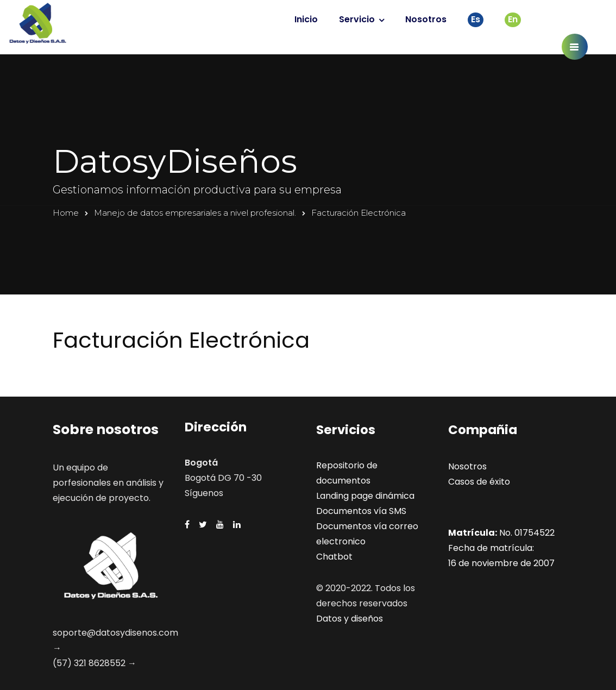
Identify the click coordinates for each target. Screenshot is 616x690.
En (513, 19)
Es (476, 19)
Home (66, 213)
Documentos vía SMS (361, 511)
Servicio (357, 19)
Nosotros (426, 19)
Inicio (306, 19)
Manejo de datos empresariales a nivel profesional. (195, 213)
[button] (575, 47)
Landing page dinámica (365, 496)
